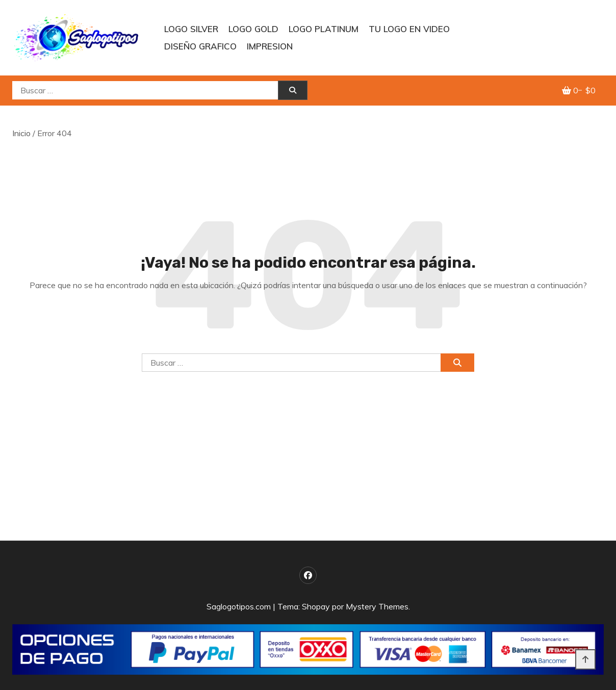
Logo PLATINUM (324, 29)
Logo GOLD (253, 29)
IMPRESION (270, 46)
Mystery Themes (377, 606)
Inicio (21, 133)
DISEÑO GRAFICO (200, 46)
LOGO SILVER (191, 29)
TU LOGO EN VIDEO (409, 29)
